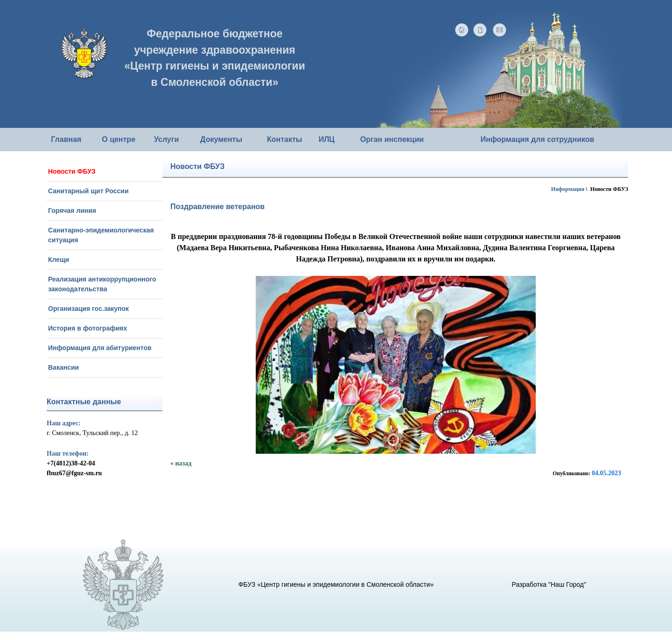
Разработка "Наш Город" (549, 584)
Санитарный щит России (88, 191)
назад (184, 463)
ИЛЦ (327, 139)
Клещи (59, 260)
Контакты (284, 139)
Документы (221, 139)
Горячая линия (72, 211)
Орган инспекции (392, 139)
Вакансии (63, 367)
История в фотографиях (87, 328)
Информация (568, 189)
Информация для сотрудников (538, 139)
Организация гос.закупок (88, 309)
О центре (119, 139)
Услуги (166, 139)
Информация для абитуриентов (100, 348)
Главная (66, 139)
